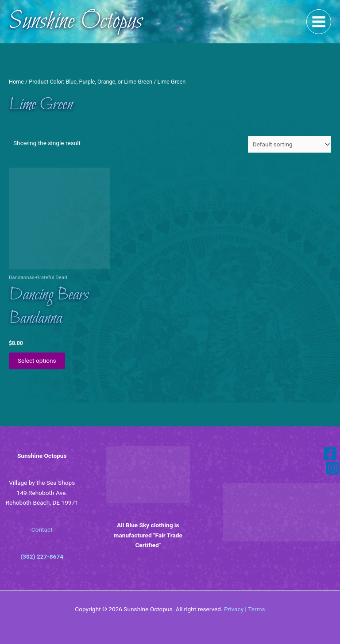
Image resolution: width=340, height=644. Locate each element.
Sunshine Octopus (76, 22)
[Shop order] (290, 144)
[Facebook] (330, 454)
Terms (256, 609)
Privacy (234, 609)
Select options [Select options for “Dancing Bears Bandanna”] (37, 360)
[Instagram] (333, 468)
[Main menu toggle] (319, 22)
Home (16, 82)
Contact (42, 529)
